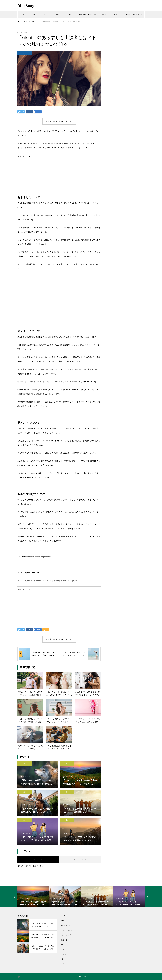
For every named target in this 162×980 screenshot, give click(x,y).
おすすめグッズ (139, 15)
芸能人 (104, 15)
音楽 (58, 15)
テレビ (46, 15)
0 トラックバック (80, 859)
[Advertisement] (59, 173)
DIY (69, 15)
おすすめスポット (81, 16)
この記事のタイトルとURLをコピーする (59, 121)
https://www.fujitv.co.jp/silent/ (38, 557)
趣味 (35, 15)
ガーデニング (92, 15)
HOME (23, 15)
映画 (116, 15)
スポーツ (127, 15)
